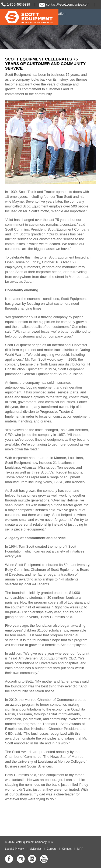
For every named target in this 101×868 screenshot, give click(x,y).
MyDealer (35, 849)
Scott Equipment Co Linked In (32, 859)
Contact (67, 849)
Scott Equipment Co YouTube (44, 859)
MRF (80, 849)
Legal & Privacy (14, 849)
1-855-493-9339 (18, 5)
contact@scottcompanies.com (68, 5)
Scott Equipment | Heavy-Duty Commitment (29, 19)
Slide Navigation (94, 17)
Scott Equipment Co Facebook (9, 859)
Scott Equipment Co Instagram (21, 859)
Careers (52, 849)
